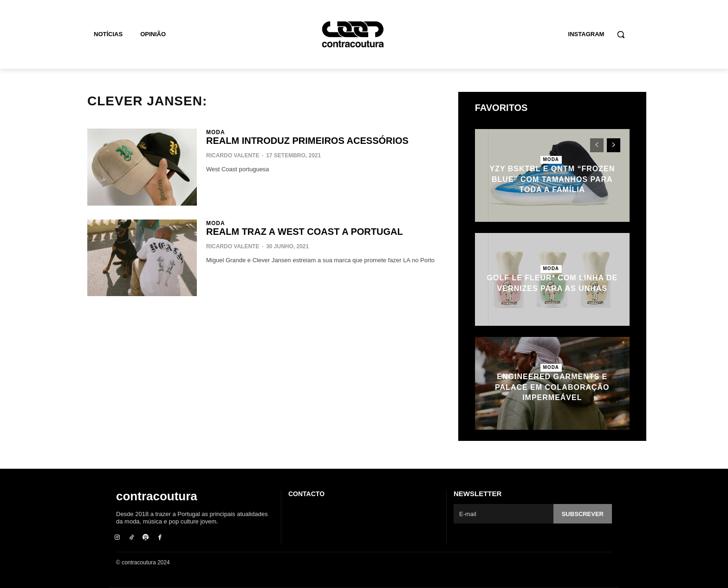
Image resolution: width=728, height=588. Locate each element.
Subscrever (583, 514)
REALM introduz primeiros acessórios (307, 141)
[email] (504, 514)
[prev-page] (597, 145)
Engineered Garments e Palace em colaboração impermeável (552, 387)
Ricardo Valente (233, 155)
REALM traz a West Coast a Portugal (305, 232)
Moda (216, 132)
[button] (621, 34)
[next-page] (614, 145)
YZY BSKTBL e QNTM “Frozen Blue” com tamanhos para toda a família (552, 179)
